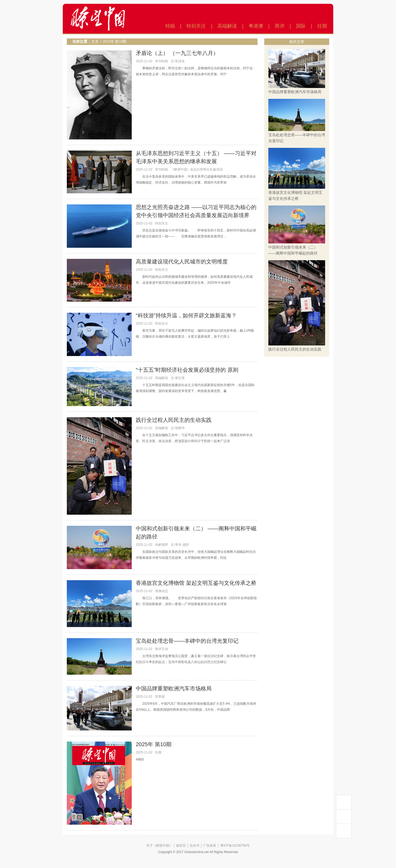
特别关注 (196, 26)
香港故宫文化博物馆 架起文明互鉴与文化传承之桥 (196, 583)
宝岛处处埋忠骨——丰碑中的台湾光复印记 (187, 641)
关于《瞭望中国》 (159, 846)
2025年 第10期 (115, 42)
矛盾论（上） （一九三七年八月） (177, 53)
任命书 (194, 846)
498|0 (140, 759)
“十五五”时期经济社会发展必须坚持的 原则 (187, 370)
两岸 (280, 26)
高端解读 (227, 26)
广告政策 (210, 846)
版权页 (181, 846)
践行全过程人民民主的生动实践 (174, 420)
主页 (95, 42)
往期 (322, 26)
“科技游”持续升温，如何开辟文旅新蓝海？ (186, 315)
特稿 (170, 26)
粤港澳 (256, 26)
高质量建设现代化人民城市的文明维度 (182, 262)
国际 (301, 26)
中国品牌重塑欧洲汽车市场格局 (174, 688)
